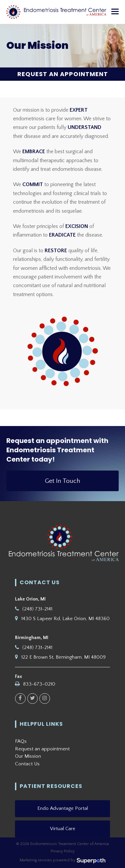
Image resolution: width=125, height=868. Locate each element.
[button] (115, 12)
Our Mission (28, 756)
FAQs (21, 741)
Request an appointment (42, 749)
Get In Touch (63, 481)
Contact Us (27, 764)
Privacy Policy (63, 851)
